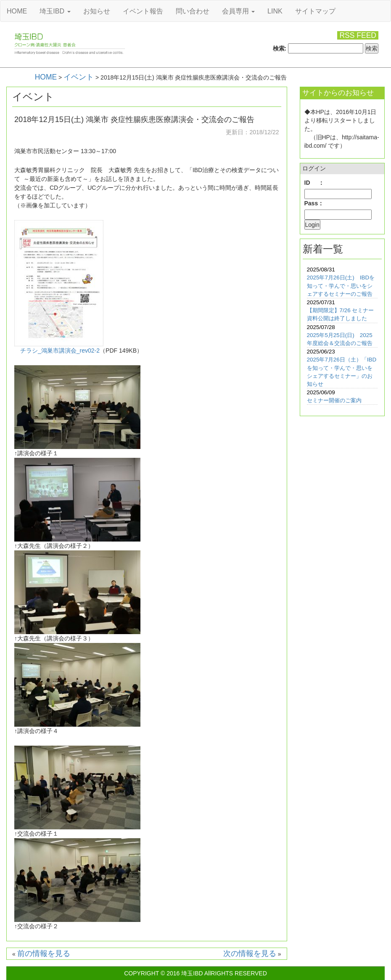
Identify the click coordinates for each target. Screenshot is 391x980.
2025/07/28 (321, 327)
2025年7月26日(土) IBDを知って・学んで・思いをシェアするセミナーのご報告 (341, 286)
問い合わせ (193, 11)
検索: (280, 48)
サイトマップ (315, 11)
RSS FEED (358, 35)
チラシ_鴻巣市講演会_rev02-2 (60, 351)
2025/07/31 (321, 302)
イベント (79, 77)
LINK (275, 11)
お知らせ (97, 11)
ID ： (314, 183)
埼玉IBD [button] (55, 11)
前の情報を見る (44, 953)
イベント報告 (143, 11)
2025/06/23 (321, 352)
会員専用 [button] (238, 11)
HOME (17, 11)
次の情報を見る (250, 953)
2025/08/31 (321, 270)
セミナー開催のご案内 (334, 400)
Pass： (314, 203)
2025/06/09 (321, 392)
